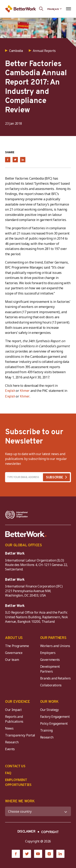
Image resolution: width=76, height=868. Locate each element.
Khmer (25, 391)
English (10, 391)
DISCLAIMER (26, 832)
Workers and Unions (55, 646)
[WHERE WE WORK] (38, 811)
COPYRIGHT (50, 832)
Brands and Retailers (56, 678)
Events (10, 749)
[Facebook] (16, 854)
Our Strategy (49, 710)
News (9, 728)
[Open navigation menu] (68, 9)
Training (46, 730)
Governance (14, 653)
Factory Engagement (55, 717)
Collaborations (51, 685)
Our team (12, 660)
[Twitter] (27, 854)
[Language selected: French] (55, 9)
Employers (48, 653)
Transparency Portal (20, 735)
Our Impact (13, 710)
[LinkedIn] (60, 854)
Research (12, 742)
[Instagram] (49, 854)
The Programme (17, 646)
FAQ (8, 773)
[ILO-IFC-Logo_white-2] (17, 515)
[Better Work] (26, 534)
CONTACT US (15, 766)
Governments (50, 660)
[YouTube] (38, 854)
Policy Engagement (55, 723)
